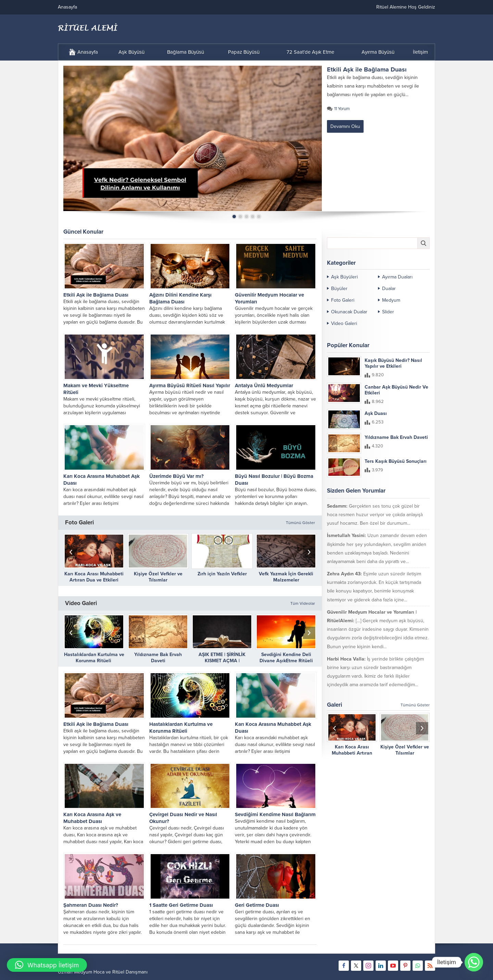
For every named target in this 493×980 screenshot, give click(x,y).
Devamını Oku (345, 126)
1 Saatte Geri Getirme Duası (181, 905)
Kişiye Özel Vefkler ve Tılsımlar (158, 577)
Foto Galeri (343, 300)
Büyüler (339, 289)
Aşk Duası (376, 413)
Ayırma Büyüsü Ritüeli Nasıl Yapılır (190, 386)
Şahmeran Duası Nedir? (91, 905)
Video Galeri (344, 323)
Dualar (389, 289)
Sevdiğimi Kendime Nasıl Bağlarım (275, 814)
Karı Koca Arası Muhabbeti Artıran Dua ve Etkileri (94, 577)
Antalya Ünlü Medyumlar (264, 386)
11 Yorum (342, 109)
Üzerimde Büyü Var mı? (176, 476)
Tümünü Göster (300, 523)
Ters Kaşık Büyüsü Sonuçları (396, 461)
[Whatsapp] (474, 962)
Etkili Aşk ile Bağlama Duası (367, 69)
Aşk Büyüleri (344, 277)
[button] (47, 965)
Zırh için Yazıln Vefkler (222, 574)
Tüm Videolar (303, 603)
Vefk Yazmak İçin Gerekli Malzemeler (286, 577)
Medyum (391, 300)
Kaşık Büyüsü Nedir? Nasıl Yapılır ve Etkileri (393, 363)
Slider (388, 312)
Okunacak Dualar (349, 312)
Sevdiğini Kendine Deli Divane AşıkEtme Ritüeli (286, 658)
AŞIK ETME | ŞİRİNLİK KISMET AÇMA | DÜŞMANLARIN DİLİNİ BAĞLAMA (222, 664)
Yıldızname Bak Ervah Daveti (158, 658)
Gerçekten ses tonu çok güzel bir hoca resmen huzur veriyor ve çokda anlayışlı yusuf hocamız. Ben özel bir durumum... (375, 515)
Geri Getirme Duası (257, 905)
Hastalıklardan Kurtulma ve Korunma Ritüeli (94, 658)
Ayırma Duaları (397, 277)
